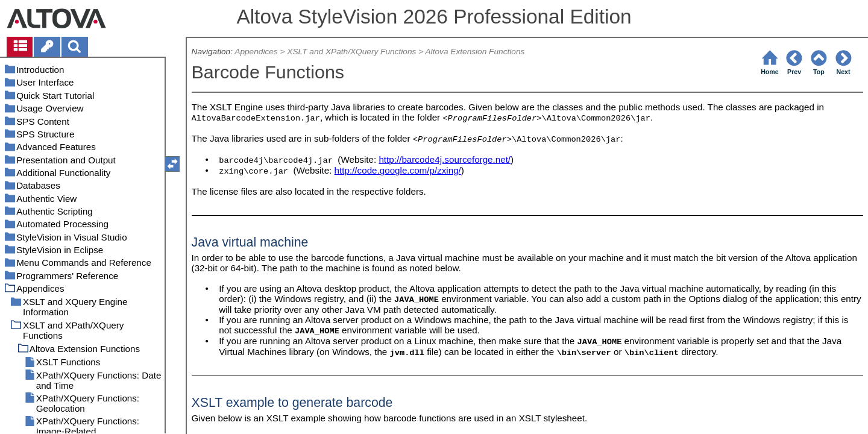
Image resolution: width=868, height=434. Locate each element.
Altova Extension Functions (475, 52)
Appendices (256, 52)
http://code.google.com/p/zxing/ (398, 170)
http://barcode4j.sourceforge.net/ (445, 159)
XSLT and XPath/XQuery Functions (351, 52)
